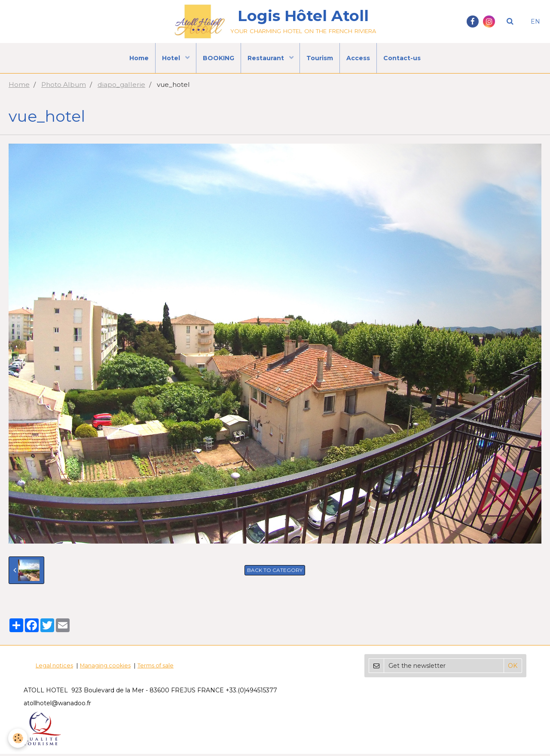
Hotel (172, 58)
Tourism (320, 58)
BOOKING (218, 58)
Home (139, 58)
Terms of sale (156, 668)
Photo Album (64, 87)
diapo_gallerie (121, 87)
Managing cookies (105, 668)
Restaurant (267, 58)
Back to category (275, 572)
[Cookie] (18, 738)
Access (359, 58)
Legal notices (54, 668)
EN (535, 22)
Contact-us (402, 58)
